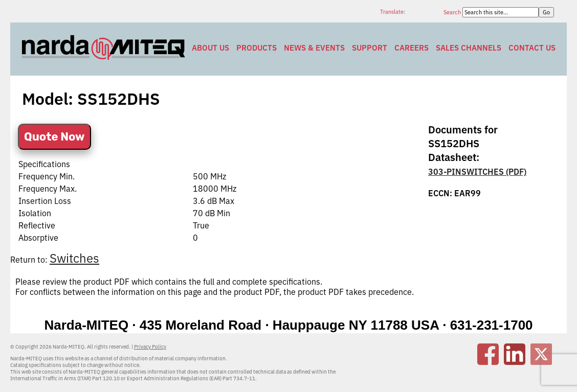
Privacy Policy (150, 347)
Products (257, 48)
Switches (74, 258)
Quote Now (54, 137)
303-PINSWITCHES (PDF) (477, 172)
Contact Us (532, 48)
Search (453, 12)
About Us (210, 48)
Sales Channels (469, 48)
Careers (412, 48)
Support (370, 48)
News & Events (314, 48)
